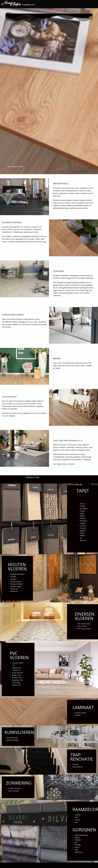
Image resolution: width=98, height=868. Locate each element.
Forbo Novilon (82, 626)
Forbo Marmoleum (84, 624)
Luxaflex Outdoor (14, 788)
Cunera (82, 511)
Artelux (77, 837)
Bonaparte (84, 508)
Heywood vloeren (16, 584)
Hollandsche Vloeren (17, 574)
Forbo (82, 533)
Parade (82, 506)
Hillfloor (83, 536)
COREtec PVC (17, 678)
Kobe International (81, 835)
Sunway (77, 820)
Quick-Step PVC (17, 673)
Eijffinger (78, 845)
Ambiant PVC (17, 668)
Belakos (83, 531)
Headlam (78, 840)
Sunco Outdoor (14, 791)
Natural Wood (77, 767)
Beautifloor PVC (18, 680)
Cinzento (13, 579)
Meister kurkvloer (13, 740)
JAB (76, 842)
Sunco (77, 817)
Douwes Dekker (80, 713)
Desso (82, 504)
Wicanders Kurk (12, 738)
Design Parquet (16, 581)
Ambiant (83, 518)
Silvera (77, 847)
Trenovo (75, 764)
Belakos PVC (17, 675)
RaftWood (14, 591)
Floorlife (13, 577)
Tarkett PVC (16, 670)
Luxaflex (78, 815)
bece (76, 822)
